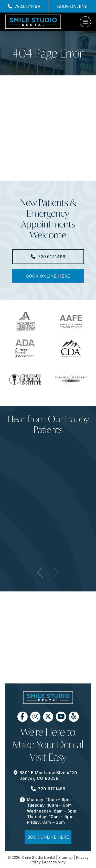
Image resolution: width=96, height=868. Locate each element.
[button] (85, 22)
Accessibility (55, 862)
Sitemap (66, 857)
